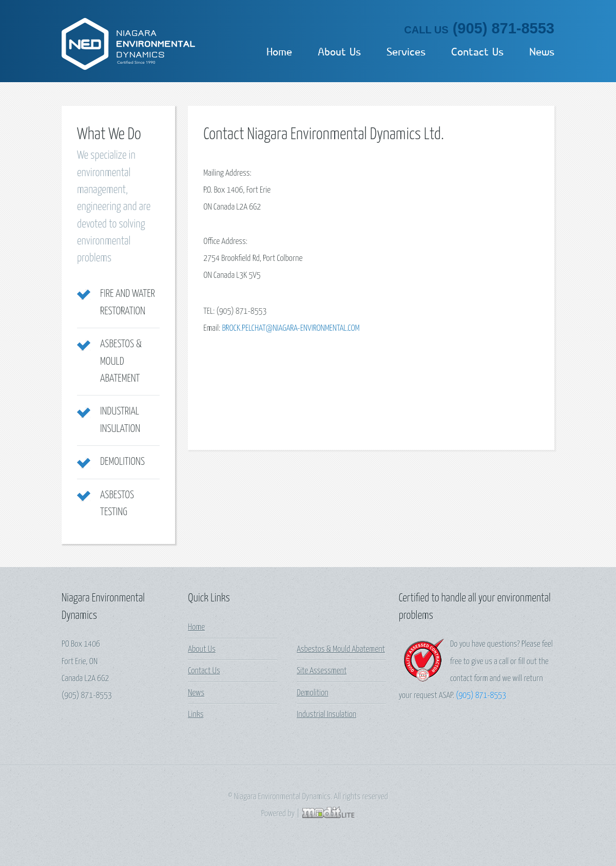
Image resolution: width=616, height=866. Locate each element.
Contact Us (477, 52)
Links (196, 715)
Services (406, 52)
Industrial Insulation (326, 715)
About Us (339, 52)
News (542, 52)
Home (279, 52)
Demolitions (122, 462)
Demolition (312, 693)
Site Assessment (322, 671)
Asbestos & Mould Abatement (121, 361)
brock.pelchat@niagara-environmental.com (291, 328)
